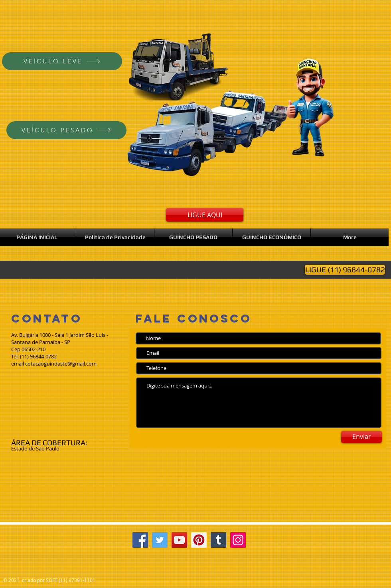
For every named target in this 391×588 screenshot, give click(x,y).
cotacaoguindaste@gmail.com (61, 364)
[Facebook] (140, 540)
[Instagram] (238, 540)
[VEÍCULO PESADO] (66, 130)
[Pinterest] (199, 540)
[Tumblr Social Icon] (218, 540)
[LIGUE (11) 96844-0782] (345, 270)
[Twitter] (160, 540)
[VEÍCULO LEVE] (62, 61)
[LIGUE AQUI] (205, 215)
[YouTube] (179, 540)
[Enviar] (361, 437)
